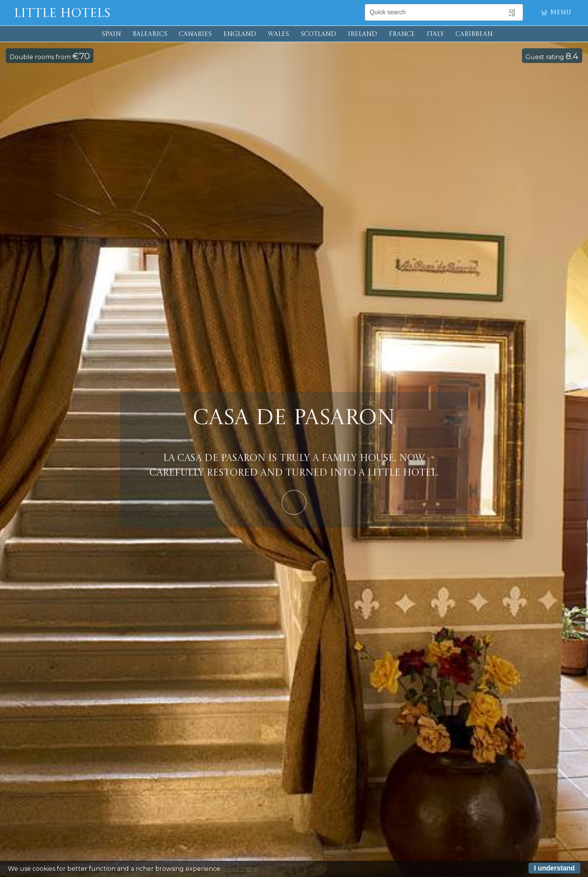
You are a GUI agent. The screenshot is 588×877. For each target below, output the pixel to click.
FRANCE (402, 34)
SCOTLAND (318, 34)
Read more (240, 869)
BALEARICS (150, 34)
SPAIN (111, 34)
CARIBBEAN (474, 34)
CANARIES (195, 34)
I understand (554, 869)
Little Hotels (62, 14)
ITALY (435, 34)
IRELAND (362, 34)
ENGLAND (240, 34)
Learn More (294, 502)
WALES (278, 34)
